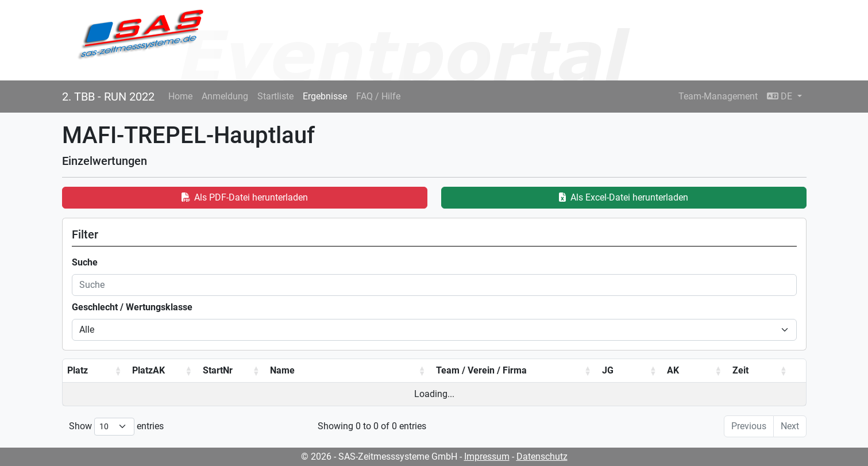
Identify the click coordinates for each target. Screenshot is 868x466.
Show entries (116, 427)
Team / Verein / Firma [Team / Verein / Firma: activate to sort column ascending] (481, 370)
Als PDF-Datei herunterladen (245, 197)
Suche (85, 262)
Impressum (487, 457)
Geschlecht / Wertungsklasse (132, 307)
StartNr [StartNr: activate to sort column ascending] (218, 370)
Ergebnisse (325, 96)
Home (180, 96)
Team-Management (718, 96)
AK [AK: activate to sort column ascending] (673, 370)
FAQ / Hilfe (378, 96)
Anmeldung (225, 96)
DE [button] (781, 96)
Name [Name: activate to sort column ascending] (282, 370)
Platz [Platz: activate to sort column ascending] (78, 370)
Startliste (275, 96)
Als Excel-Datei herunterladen (624, 197)
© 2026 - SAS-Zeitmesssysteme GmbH (379, 457)
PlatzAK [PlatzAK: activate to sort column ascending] (148, 370)
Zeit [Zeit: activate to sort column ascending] (740, 370)
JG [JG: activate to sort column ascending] (608, 370)
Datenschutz (542, 457)
